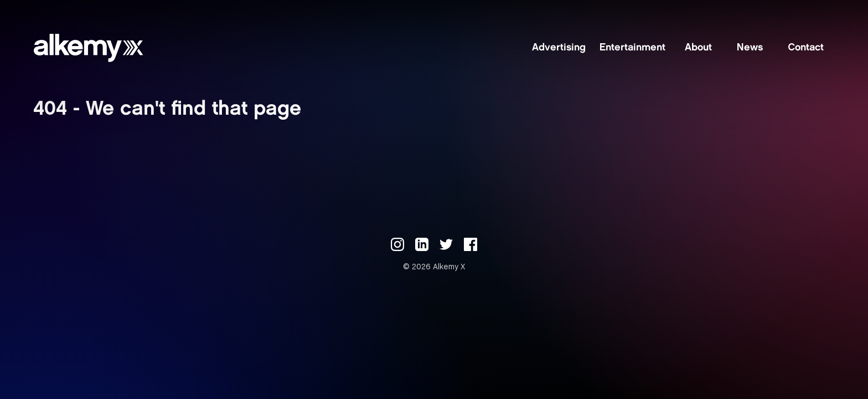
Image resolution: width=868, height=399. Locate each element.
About (698, 48)
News (750, 48)
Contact (806, 48)
